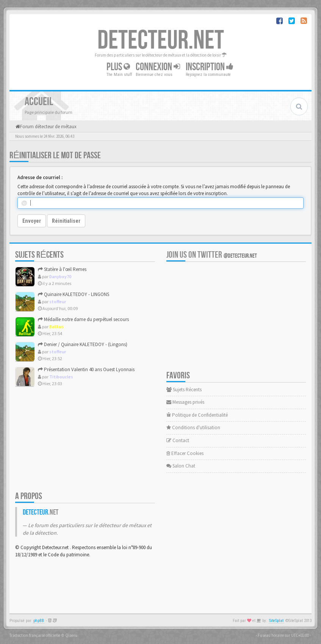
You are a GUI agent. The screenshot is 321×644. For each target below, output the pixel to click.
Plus (118, 67)
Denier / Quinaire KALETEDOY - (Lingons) (83, 344)
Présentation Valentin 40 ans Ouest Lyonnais (86, 369)
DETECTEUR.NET (161, 41)
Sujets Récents (184, 390)
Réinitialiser (66, 221)
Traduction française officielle (35, 635)
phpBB (39, 621)
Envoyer (32, 221)
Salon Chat (181, 466)
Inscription (210, 67)
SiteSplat (276, 621)
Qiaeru (71, 635)
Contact (178, 440)
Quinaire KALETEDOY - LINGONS (74, 294)
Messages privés (185, 402)
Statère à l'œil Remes (62, 269)
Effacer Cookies (185, 453)
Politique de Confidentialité (197, 415)
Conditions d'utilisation (193, 427)
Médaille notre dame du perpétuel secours (83, 319)
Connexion (158, 67)
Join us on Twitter (212, 255)
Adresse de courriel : (40, 177)
